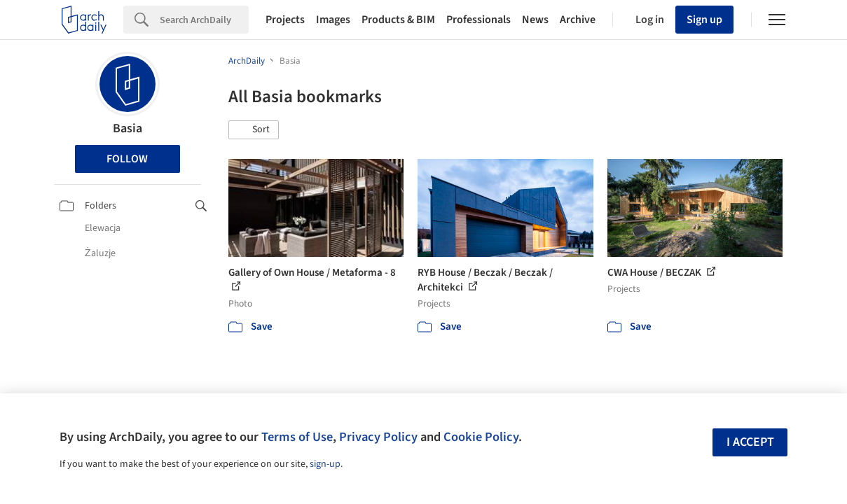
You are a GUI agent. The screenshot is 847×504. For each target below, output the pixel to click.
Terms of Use (297, 437)
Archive (578, 20)
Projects (285, 20)
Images (333, 20)
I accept (750, 442)
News (535, 20)
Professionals (478, 20)
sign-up (325, 464)
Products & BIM (398, 20)
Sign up (704, 20)
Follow (127, 159)
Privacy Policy (378, 437)
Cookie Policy (481, 437)
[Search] (204, 20)
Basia (128, 128)
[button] (254, 130)
